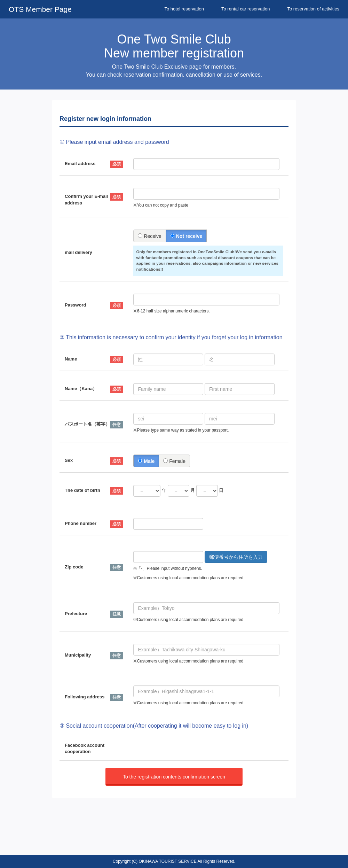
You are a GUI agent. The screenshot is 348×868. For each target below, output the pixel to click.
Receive (149, 236)
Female (174, 461)
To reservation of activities (313, 9)
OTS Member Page (40, 9)
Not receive (186, 236)
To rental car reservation (246, 9)
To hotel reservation (184, 9)
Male (146, 461)
